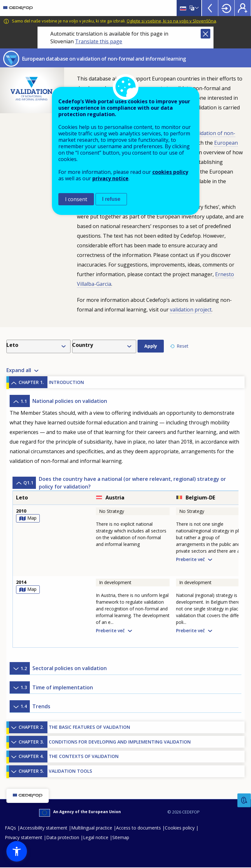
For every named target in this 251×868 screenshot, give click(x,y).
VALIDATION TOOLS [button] (50, 771)
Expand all (19, 370)
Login (226, 8)
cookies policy (170, 172)
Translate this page (99, 41)
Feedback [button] (244, 800)
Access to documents (138, 828)
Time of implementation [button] (51, 687)
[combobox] (40, 346)
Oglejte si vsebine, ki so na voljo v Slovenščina (171, 21)
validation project (191, 310)
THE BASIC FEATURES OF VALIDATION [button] (70, 727)
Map (32, 518)
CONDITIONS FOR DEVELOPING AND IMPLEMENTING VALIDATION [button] (100, 742)
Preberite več (190, 559)
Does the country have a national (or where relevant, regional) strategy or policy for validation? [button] (119, 483)
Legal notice (96, 838)
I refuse (111, 199)
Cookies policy (180, 828)
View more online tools (210, 8)
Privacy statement (24, 838)
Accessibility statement (44, 828)
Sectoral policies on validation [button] (58, 668)
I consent (76, 199)
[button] (17, 851)
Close (205, 34)
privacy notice (110, 178)
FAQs (10, 828)
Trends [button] (30, 706)
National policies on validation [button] (58, 401)
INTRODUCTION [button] (46, 383)
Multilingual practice (92, 828)
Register (243, 8)
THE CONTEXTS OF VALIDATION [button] (64, 757)
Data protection (63, 838)
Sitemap (121, 838)
